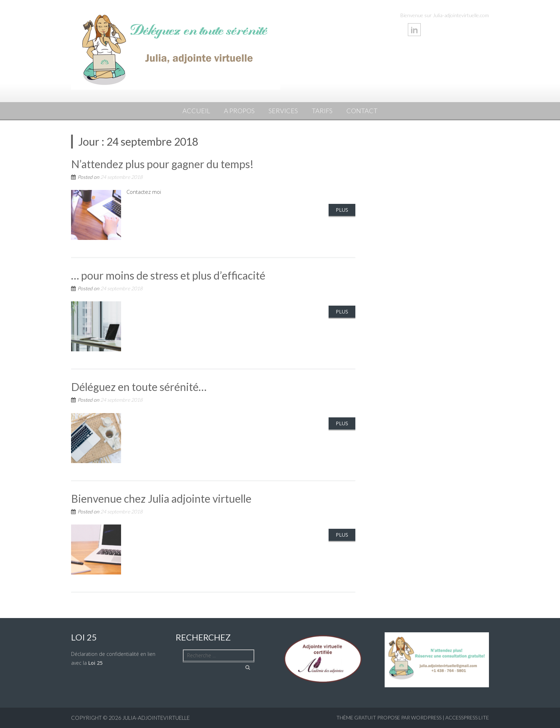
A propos (239, 111)
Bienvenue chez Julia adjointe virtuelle (161, 498)
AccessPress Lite (467, 717)
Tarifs (322, 111)
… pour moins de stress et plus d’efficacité (168, 275)
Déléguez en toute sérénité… (139, 387)
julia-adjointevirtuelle (156, 718)
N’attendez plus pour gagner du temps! (162, 164)
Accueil (196, 111)
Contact (362, 111)
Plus (342, 210)
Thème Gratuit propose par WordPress (389, 717)
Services (283, 111)
